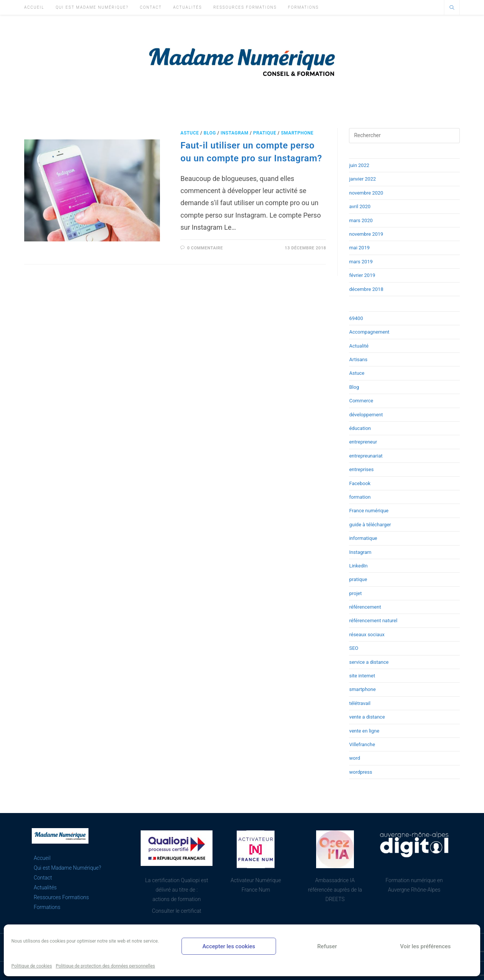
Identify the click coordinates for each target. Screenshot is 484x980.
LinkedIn (358, 566)
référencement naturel (373, 621)
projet (355, 593)
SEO (354, 648)
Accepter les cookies (229, 946)
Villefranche (362, 744)
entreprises (361, 469)
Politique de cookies (32, 966)
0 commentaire (205, 248)
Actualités (45, 887)
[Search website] (452, 8)
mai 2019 (359, 248)
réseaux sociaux (367, 635)
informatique (363, 538)
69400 (356, 318)
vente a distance (367, 717)
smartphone (297, 133)
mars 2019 (361, 262)
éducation (360, 428)
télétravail (360, 703)
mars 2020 (361, 220)
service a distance (369, 662)
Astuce (190, 133)
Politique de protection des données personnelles (105, 966)
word (354, 758)
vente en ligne (364, 731)
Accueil (42, 858)
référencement (365, 607)
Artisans (358, 359)
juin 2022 (359, 165)
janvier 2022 (362, 179)
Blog (210, 133)
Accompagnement (369, 332)
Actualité (359, 346)
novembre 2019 (366, 234)
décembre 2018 (366, 289)
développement (366, 415)
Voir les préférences (425, 946)
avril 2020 (360, 206)
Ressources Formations (61, 897)
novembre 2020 (366, 193)
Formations (47, 907)
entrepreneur (363, 442)
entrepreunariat (366, 456)
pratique (264, 133)
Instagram (234, 133)
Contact (43, 878)
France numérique (369, 511)
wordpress (361, 772)
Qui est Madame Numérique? (67, 868)
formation (360, 497)
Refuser (327, 946)
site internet (362, 676)
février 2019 (362, 275)
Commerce (361, 401)
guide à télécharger (370, 525)
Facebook (360, 483)
